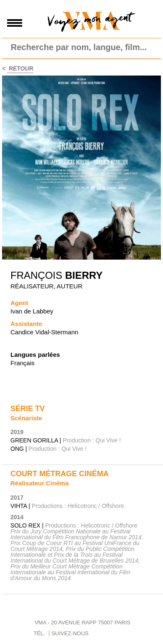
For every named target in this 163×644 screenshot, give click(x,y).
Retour (20, 68)
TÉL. (39, 633)
